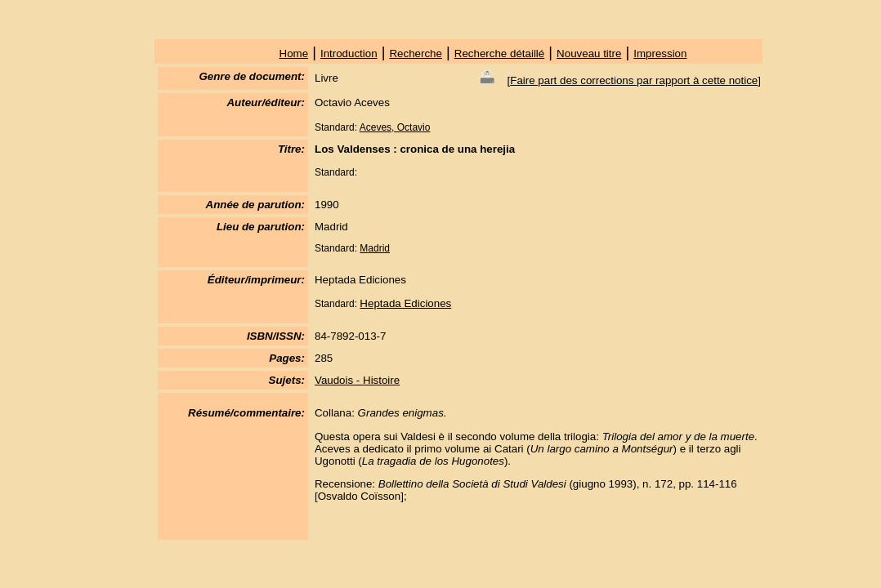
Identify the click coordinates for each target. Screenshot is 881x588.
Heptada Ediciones (405, 303)
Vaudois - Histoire (357, 380)
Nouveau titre (589, 53)
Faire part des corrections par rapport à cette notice (634, 80)
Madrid (375, 248)
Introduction (349, 53)
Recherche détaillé (499, 53)
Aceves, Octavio (395, 127)
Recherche (415, 53)
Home (294, 53)
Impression (660, 53)
